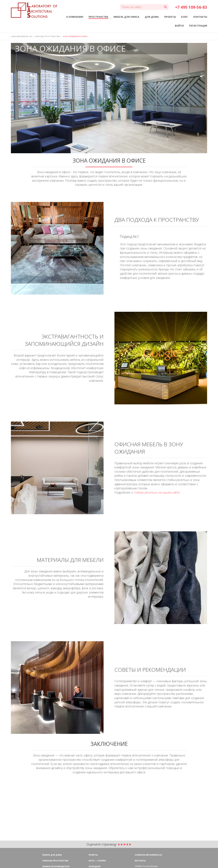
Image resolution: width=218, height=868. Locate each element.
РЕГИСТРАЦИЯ (198, 26)
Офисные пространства (55, 861)
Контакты (140, 861)
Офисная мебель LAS (21, 36)
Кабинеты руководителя (56, 866)
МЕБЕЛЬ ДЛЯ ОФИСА (126, 17)
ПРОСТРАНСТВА (98, 17)
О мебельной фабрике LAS (148, 855)
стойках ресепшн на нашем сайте (157, 492)
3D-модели (95, 866)
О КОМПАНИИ (75, 17)
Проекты (93, 855)
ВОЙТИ (179, 26)
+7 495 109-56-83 (191, 7)
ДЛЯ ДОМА (152, 17)
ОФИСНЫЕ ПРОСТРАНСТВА (47, 36)
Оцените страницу (109, 844)
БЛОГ (185, 17)
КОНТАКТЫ (200, 17)
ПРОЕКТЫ (170, 17)
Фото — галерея (97, 861)
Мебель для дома (52, 855)
